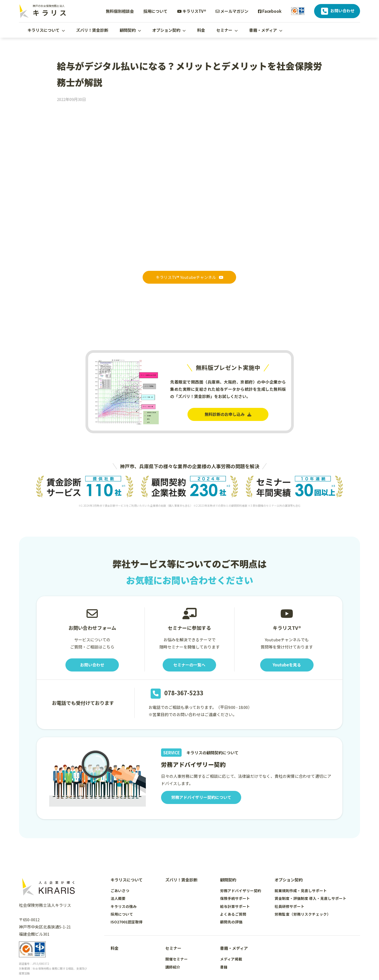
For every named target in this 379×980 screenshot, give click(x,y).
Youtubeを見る (287, 665)
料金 (201, 30)
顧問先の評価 (231, 922)
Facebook (270, 11)
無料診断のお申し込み (228, 414)
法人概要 (118, 899)
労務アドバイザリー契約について (201, 797)
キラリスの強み (124, 906)
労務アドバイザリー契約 (241, 891)
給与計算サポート (235, 906)
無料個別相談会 (120, 11)
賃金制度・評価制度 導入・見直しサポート (310, 899)
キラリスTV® (192, 11)
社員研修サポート (290, 906)
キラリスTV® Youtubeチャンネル (189, 277)
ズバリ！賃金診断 (92, 30)
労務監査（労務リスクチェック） (303, 914)
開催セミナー (177, 959)
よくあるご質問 (233, 914)
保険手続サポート (235, 899)
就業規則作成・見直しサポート (301, 891)
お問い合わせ (337, 11)
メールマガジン (232, 11)
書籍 (224, 967)
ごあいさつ (120, 891)
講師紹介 (173, 967)
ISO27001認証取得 (127, 922)
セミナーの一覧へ (189, 665)
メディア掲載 (231, 959)
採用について (155, 11)
